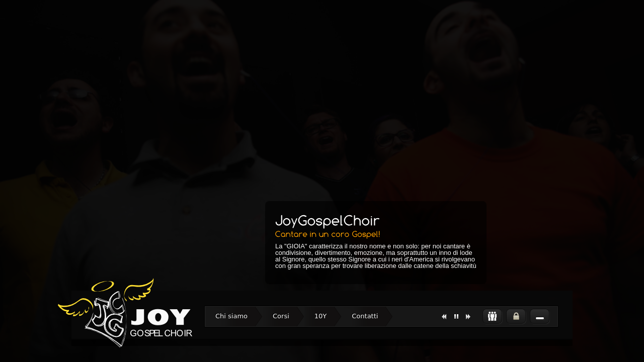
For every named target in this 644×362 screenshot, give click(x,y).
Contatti (365, 316)
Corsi (281, 316)
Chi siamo (231, 316)
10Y (320, 316)
